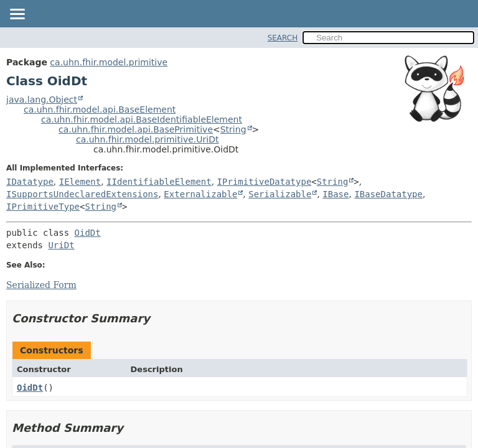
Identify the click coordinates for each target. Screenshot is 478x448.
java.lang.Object (42, 100)
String (233, 129)
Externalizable (200, 194)
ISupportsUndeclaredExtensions (82, 194)
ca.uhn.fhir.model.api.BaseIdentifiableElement (142, 119)
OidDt (88, 233)
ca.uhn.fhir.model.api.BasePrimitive (136, 129)
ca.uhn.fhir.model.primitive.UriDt (147, 139)
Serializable (280, 194)
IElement (80, 182)
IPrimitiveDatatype (265, 182)
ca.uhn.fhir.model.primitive (109, 62)
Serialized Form (41, 285)
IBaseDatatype (388, 194)
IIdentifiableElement (159, 182)
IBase (335, 194)
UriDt (61, 245)
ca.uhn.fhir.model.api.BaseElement (100, 110)
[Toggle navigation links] (17, 15)
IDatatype (30, 182)
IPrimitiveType (43, 207)
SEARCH (283, 38)
